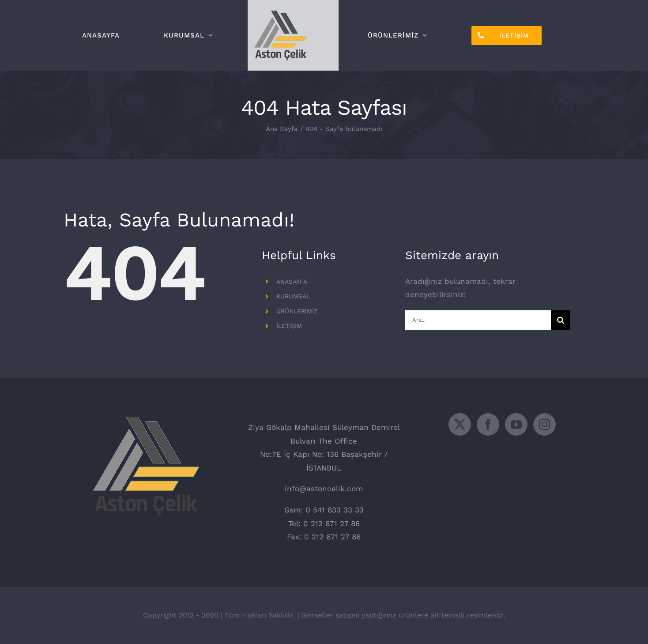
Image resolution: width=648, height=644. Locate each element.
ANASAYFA (292, 282)
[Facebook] (488, 424)
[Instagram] (544, 424)
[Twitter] (460, 424)
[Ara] (561, 320)
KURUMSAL (293, 296)
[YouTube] (516, 424)
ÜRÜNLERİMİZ (297, 311)
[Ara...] (478, 320)
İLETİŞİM (289, 326)
